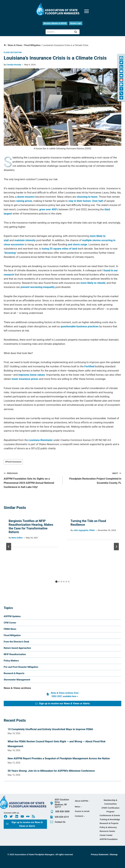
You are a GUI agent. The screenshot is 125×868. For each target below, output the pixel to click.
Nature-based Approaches (17, 648)
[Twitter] (121, 62)
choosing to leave (87, 197)
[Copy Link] (121, 93)
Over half (98, 201)
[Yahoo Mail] (121, 89)
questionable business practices (80, 326)
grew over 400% (49, 209)
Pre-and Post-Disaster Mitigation (21, 667)
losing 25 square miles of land (59, 249)
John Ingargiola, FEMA (84, 530)
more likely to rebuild (93, 283)
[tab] (56, 582)
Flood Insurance (13, 462)
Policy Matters (11, 661)
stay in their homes (80, 201)
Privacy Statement (100, 854)
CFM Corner (10, 623)
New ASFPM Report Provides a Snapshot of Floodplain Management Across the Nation (59, 758)
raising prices (24, 201)
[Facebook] (121, 58)
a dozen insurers (25, 197)
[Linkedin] (121, 67)
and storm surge (77, 244)
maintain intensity (25, 240)
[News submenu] (78, 807)
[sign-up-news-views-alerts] (62, 703)
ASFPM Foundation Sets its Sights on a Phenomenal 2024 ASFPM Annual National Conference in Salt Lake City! (32, 480)
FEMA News (10, 629)
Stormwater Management (17, 680)
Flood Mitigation (13, 52)
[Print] (121, 98)
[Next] (116, 547)
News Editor (17, 538)
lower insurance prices (25, 379)
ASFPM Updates (12, 616)
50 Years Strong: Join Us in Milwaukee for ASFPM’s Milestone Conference (51, 771)
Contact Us (60, 822)
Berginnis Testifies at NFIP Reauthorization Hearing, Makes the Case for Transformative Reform (31, 526)
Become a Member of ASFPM (55, 23)
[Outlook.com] (121, 84)
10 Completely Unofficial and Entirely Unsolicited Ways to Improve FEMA (50, 729)
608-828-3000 (62, 811)
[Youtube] (121, 71)
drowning (10, 253)
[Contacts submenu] (80, 816)
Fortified (89, 366)
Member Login (76, 23)
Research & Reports (14, 673)
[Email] (121, 76)
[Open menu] (86, 9)
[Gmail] (121, 80)
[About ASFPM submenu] (82, 801)
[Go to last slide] (9, 547)
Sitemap (114, 854)
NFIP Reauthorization (15, 654)
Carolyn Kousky (14, 65)
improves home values (32, 375)
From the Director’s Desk (16, 642)
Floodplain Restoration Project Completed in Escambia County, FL (93, 478)
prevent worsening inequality (38, 287)
